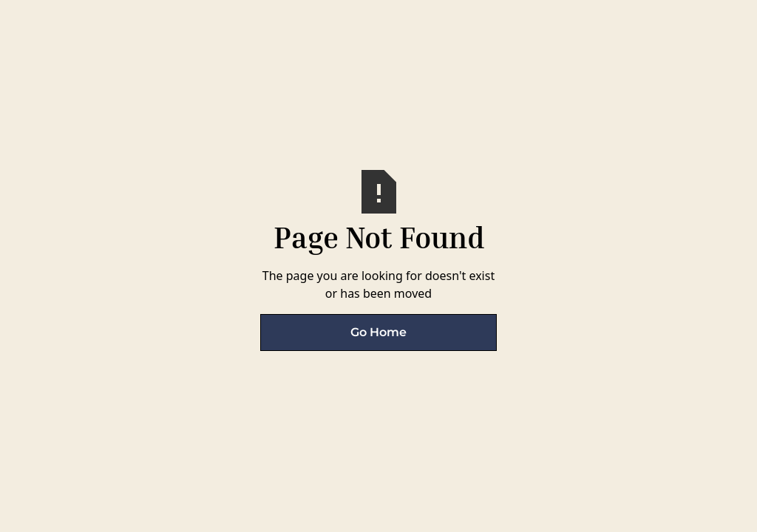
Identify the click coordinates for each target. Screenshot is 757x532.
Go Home (378, 332)
